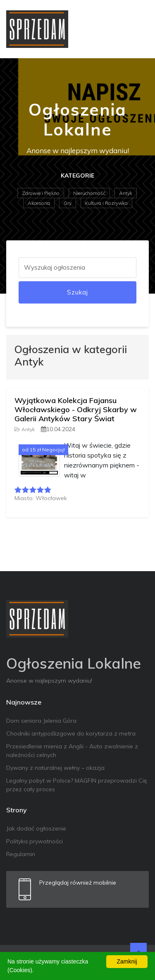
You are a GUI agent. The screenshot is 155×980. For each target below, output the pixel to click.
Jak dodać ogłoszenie (36, 828)
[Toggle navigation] (137, 29)
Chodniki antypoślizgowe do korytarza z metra (71, 733)
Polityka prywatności (35, 841)
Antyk (126, 193)
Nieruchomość (89, 193)
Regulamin (21, 854)
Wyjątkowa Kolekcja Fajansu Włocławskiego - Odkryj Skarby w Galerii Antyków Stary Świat (76, 409)
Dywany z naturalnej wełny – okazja (55, 768)
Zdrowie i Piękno (41, 193)
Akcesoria (39, 203)
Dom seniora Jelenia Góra (41, 721)
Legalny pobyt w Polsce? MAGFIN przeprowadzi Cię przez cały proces (77, 785)
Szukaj (77, 292)
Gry (68, 203)
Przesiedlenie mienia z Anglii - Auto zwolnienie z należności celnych (72, 751)
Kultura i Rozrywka (106, 203)
